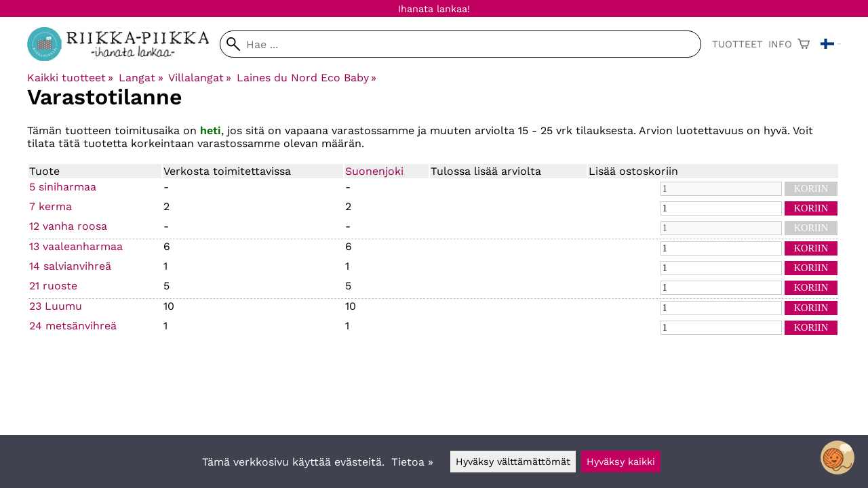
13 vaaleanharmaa (76, 246)
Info (780, 44)
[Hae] (460, 44)
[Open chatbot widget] (837, 457)
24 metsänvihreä (73, 326)
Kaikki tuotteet (70, 78)
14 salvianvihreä (70, 266)
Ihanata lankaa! (434, 9)
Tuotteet (737, 44)
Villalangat (200, 78)
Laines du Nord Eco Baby (307, 78)
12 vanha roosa (68, 226)
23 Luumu (56, 306)
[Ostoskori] (804, 44)
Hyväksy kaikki (621, 462)
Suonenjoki (374, 171)
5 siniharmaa (63, 187)
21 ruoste (53, 286)
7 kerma (51, 206)
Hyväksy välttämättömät (513, 462)
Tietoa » (412, 462)
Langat (141, 78)
